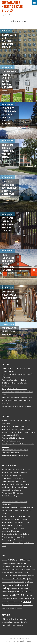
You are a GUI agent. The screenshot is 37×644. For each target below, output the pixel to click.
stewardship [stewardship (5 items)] (29, 598)
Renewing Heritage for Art (11, 441)
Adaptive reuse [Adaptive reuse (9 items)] (15, 560)
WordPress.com (25, 641)
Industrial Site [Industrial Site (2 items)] (14, 589)
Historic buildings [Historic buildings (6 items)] (21, 579)
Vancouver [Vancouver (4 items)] (6, 608)
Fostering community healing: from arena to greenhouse (9, 188)
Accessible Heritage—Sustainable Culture (16, 469)
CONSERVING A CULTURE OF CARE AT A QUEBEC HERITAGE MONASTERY (9, 79)
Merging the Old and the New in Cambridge (16, 406)
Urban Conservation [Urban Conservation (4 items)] (15, 605)
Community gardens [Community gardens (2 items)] (15, 569)
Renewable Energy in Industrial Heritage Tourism (7, 224)
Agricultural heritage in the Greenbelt (15, 472)
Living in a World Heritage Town (13, 528)
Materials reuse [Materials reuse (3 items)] (26, 589)
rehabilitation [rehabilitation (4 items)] (15, 598)
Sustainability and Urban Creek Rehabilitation (17, 429)
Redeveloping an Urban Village (12, 540)
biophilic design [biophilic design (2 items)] (12, 563)
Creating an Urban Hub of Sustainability (9, 295)
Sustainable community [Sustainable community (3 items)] (16, 602)
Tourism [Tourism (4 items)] (5, 605)
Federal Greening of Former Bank (13, 537)
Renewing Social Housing (10, 531)
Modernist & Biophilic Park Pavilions (14, 519)
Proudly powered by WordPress (19, 638)
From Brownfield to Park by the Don (14, 380)
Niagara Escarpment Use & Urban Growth (16, 516)
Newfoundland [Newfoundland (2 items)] (8, 595)
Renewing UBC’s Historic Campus (13, 438)
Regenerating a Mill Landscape (12, 493)
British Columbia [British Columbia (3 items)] (21, 563)
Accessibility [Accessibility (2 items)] (5, 560)
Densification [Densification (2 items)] (13, 573)
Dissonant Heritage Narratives (12, 478)
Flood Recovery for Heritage (11, 475)
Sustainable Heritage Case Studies (12, 6)
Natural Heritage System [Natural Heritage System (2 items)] (20, 592)
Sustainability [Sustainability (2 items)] (5, 602)
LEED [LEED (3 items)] (19, 589)
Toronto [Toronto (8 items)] (27, 601)
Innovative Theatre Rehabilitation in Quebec (17, 398)
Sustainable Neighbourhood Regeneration (16, 484)
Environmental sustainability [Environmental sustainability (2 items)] (24, 576)
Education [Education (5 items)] (6, 575)
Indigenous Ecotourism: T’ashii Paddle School (17, 508)
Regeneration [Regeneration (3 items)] (6, 598)
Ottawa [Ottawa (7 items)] (26, 595)
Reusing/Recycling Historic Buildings (14, 487)
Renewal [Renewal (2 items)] (22, 599)
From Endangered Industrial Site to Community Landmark (8, 262)
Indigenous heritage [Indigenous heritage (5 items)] (18, 582)
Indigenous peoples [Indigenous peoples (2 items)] (13, 585)
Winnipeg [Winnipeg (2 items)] (12, 608)
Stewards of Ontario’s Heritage (12, 525)
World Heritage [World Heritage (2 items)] (18, 608)
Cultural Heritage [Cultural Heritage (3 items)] (25, 569)
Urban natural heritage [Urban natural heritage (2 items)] (28, 605)
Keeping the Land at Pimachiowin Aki (14, 389)
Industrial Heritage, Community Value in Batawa (8, 151)
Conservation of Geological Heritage (9, 331)
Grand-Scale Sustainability (11, 435)
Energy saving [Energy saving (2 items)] (14, 576)
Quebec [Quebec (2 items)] (31, 595)
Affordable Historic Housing (11, 490)
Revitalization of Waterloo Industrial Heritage (9, 41)
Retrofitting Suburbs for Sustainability (15, 456)
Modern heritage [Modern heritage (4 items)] (8, 592)
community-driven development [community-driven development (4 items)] (13, 566)
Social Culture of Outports (11, 496)
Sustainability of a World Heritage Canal (15, 426)
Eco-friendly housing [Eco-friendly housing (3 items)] (22, 572)
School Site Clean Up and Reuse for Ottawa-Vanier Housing (9, 116)
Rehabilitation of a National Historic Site (16, 522)
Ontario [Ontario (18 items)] (17, 595)
